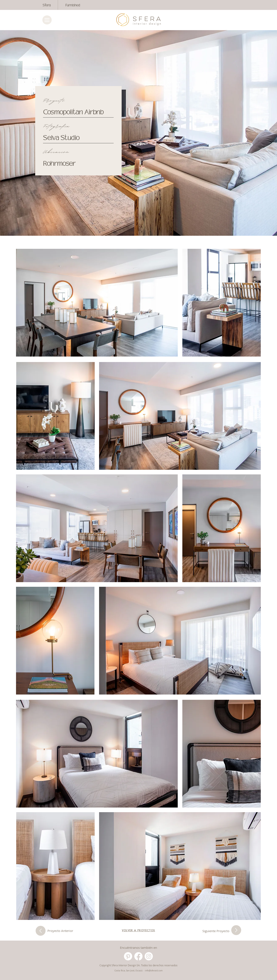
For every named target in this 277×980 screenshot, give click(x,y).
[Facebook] (138, 956)
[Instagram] (149, 956)
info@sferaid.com (154, 971)
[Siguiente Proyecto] (41, 931)
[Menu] (47, 20)
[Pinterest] (128, 956)
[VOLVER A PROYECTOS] (138, 930)
